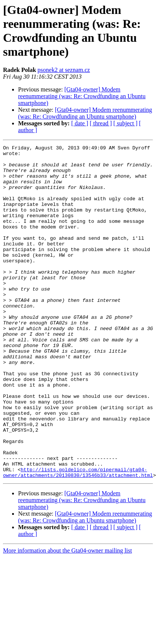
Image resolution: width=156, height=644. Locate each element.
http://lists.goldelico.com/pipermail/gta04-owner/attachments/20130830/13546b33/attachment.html (78, 538)
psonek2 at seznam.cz (64, 70)
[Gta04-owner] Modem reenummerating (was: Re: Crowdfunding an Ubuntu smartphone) (82, 96)
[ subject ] (125, 123)
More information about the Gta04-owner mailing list (67, 617)
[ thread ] (101, 123)
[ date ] (80, 123)
